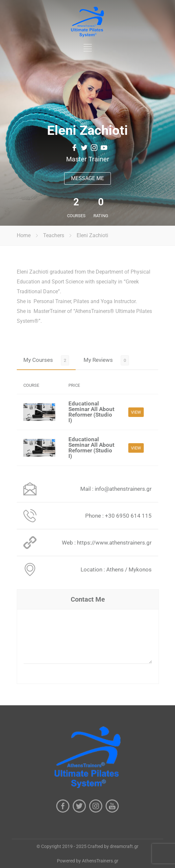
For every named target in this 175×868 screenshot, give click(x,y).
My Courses (38, 360)
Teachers (54, 235)
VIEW (136, 412)
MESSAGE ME (87, 178)
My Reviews (98, 360)
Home (24, 235)
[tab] (46, 360)
